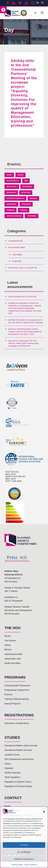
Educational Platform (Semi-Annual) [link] (21, 746)
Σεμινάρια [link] (10, 210)
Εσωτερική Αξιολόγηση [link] (15, 198)
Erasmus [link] (9, 694)
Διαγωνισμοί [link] (27, 187)
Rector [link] (7, 636)
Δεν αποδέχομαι (24, 852)
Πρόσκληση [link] (26, 204)
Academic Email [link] (12, 755)
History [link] (8, 645)
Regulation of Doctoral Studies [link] (18, 786)
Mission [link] (8, 650)
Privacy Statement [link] (30, 865)
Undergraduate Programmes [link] (17, 686)
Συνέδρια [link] (23, 210)
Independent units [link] (13, 659)
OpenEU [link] (20, 175)
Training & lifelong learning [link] (17, 699)
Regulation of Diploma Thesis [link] (18, 782)
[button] (44, 812)
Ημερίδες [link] (33, 198)
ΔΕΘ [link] (26, 181)
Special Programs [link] (13, 704)
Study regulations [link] (12, 777)
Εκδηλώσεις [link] (11, 192)
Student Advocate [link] (12, 773)
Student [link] (15, 261)
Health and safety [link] (12, 663)
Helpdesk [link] (9, 768)
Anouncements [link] (14, 247)
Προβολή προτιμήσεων (24, 859)
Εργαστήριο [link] (26, 192)
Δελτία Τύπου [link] (12, 187)
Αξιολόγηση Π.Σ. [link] (13, 181)
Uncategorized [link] (14, 241)
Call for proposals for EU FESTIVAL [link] (22, 297)
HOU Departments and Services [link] (19, 759)
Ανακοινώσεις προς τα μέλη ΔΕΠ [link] (21, 268)
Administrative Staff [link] (13, 654)
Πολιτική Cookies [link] (17, 865)
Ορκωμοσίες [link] (11, 204)
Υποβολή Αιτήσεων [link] (14, 216)
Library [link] (8, 764)
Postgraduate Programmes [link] (17, 690)
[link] (3, 10)
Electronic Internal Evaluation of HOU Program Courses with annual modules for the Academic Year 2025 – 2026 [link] (25, 332)
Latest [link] (15, 255)
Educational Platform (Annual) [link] (18, 750)
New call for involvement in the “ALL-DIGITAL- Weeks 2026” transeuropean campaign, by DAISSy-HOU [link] (24, 343)
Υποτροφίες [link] (31, 216)
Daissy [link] (9, 175)
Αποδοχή (24, 845)
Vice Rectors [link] (10, 641)
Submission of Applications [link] (17, 723)
